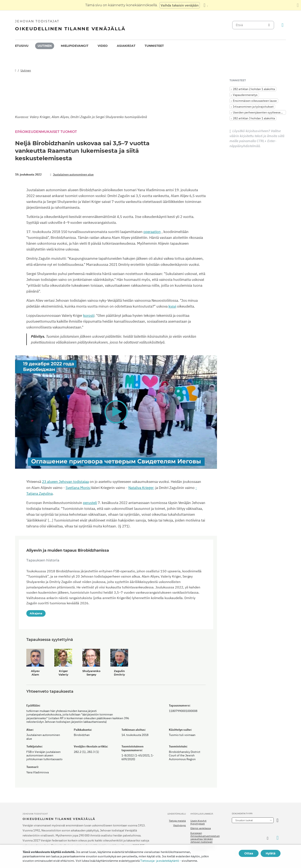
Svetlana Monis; (78, 488)
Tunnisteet (154, 46)
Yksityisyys (179, 825)
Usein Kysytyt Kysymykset (198, 822)
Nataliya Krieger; (141, 488)
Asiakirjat (126, 46)
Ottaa (249, 853)
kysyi (172, 306)
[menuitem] (22, 46)
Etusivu (22, 46)
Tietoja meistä (177, 821)
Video (103, 46)
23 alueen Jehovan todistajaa (65, 482)
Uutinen (45, 46)
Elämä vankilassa (201, 828)
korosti (89, 316)
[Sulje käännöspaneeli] (298, 5)
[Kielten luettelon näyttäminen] (206, 5)
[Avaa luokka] (277, 820)
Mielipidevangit (75, 46)
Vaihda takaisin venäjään (180, 5)
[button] (116, 412)
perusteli (90, 503)
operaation (152, 232)
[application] (116, 412)
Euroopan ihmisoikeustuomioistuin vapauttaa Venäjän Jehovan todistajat (205, 838)
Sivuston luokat (244, 820)
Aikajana (36, 613)
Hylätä (271, 853)
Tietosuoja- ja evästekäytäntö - (161, 861)
